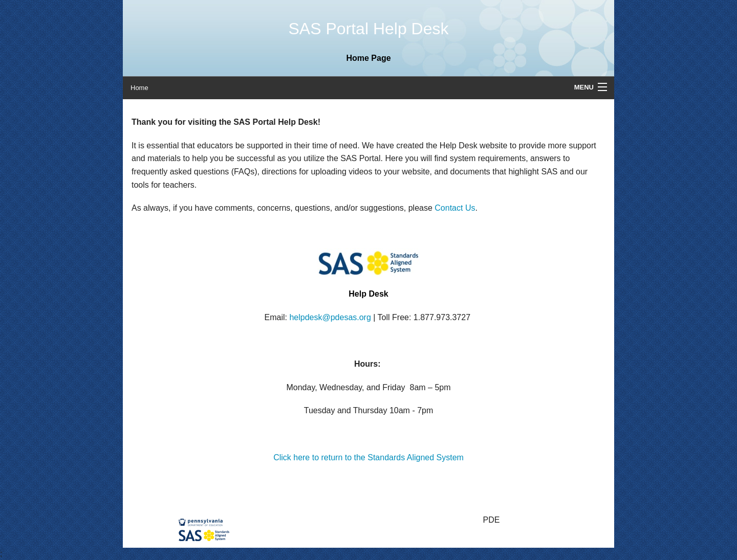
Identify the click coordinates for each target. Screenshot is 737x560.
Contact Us (455, 208)
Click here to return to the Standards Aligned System (368, 457)
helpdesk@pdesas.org (330, 317)
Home (139, 88)
